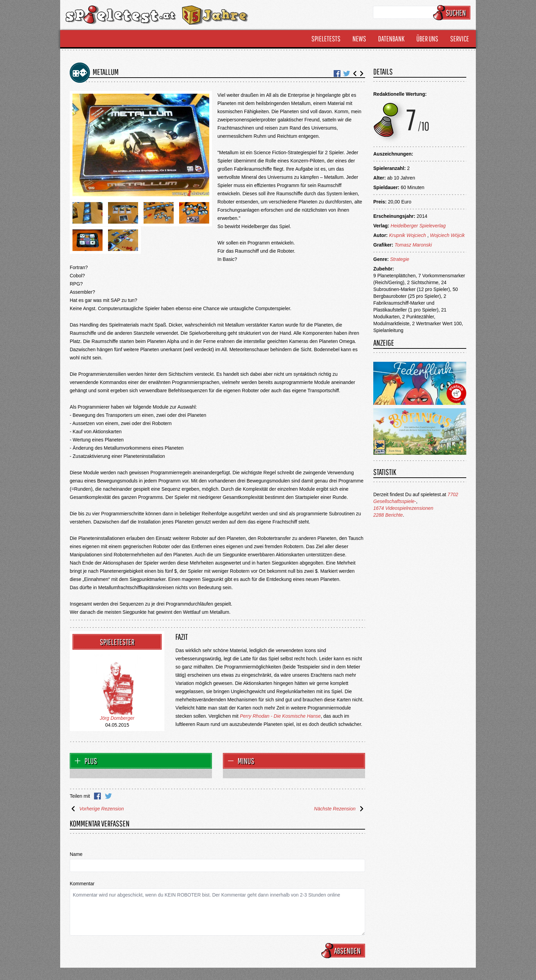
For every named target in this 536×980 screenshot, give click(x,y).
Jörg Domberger (117, 718)
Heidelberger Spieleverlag (418, 226)
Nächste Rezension (340, 809)
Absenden (344, 951)
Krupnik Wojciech (408, 235)
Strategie (400, 259)
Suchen (453, 13)
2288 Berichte (388, 515)
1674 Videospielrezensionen (403, 508)
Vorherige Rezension (97, 809)
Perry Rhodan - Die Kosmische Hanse (280, 716)
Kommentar (82, 884)
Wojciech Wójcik (447, 235)
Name (76, 854)
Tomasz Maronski (413, 245)
